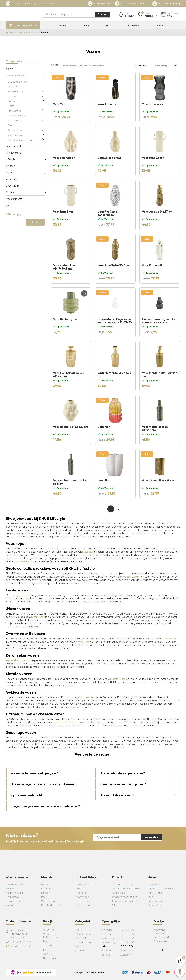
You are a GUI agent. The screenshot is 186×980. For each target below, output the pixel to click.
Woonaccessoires (29, 33)
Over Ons (62, 26)
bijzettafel (88, 552)
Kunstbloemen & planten (22, 140)
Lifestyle (10, 159)
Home (13, 33)
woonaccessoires (131, 577)
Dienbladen (83, 905)
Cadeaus (11, 192)
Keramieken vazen (16, 660)
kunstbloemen (22, 561)
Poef (44, 897)
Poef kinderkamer (51, 905)
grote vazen (24, 595)
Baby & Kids (12, 186)
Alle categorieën (24, 25)
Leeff (150, 897)
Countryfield (154, 905)
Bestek (81, 889)
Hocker (45, 893)
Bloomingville (155, 884)
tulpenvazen (75, 722)
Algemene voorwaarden (161, 931)
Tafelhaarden (15, 120)
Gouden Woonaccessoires (127, 884)
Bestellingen (50, 958)
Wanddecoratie (17, 135)
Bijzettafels (47, 889)
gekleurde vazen (86, 697)
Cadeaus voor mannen (125, 901)
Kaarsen (13, 96)
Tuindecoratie (13, 153)
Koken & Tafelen (86, 884)
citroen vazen (59, 722)
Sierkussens (14, 111)
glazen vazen (38, 617)
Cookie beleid (161, 937)
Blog (87, 26)
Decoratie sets (14, 199)
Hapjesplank (84, 901)
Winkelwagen (51, 945)
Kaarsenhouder (17, 91)
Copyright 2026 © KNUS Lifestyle (89, 973)
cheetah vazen (94, 722)
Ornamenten (15, 130)
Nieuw (9, 69)
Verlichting (12, 179)
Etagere (81, 893)
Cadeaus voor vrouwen (125, 897)
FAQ (108, 26)
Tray (10, 125)
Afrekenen (133, 26)
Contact (160, 26)
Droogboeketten (17, 82)
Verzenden (151, 837)
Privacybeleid (161, 941)
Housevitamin (155, 901)
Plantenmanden (17, 116)
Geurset (12, 86)
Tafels (9, 172)
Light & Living (155, 893)
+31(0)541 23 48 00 (22, 941)
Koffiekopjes (84, 897)
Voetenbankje (49, 901)
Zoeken (102, 14)
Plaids (11, 106)
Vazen (11, 101)
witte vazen (172, 638)
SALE (9, 205)
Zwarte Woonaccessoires (126, 889)
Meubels (11, 166)
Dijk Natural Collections (160, 889)
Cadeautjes (118, 893)
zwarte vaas (82, 642)
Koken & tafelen (15, 146)
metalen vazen (118, 679)
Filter (35, 222)
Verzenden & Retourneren (50, 936)
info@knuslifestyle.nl (22, 946)
